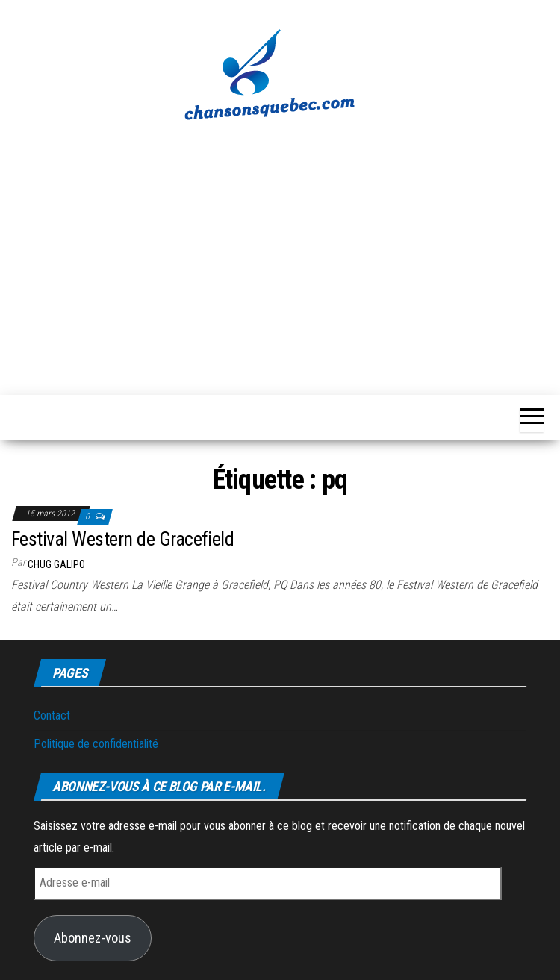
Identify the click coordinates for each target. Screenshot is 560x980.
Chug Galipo (56, 564)
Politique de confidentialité (96, 744)
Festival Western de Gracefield (122, 539)
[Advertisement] (280, 250)
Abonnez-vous (93, 938)
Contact (52, 715)
